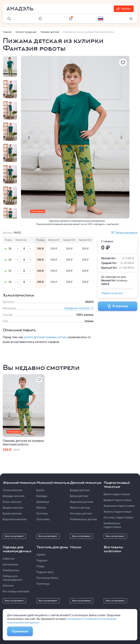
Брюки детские (79, 496)
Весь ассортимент (14, 536)
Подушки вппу (45, 572)
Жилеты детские (80, 508)
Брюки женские (12, 513)
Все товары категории (16, 591)
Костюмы (42, 513)
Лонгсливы (43, 519)
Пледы (41, 566)
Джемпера (43, 502)
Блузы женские (12, 502)
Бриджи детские (80, 490)
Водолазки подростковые (119, 506)
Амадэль (20, 9)
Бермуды (42, 496)
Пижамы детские (50, 32)
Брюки (40, 490)
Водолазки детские (82, 502)
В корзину (118, 306)
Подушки (42, 560)
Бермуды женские (14, 496)
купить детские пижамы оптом (45, 337)
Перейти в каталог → (114, 293)
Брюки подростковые (117, 494)
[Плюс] (30, 249)
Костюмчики (10, 564)
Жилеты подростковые (118, 512)
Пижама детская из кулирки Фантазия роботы (23, 442)
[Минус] (18, 249)
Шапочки (8, 586)
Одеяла (41, 555)
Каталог (124, 9)
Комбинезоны (11, 570)
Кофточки (9, 559)
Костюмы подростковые (119, 517)
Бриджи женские (13, 508)
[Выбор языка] (101, 19)
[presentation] (29, 138)
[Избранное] (123, 62)
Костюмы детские (81, 513)
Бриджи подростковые (117, 500)
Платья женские (13, 490)
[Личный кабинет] (40, 19)
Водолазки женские (15, 519)
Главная (7, 32)
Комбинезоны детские (83, 519)
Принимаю (20, 631)
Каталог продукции (26, 32)
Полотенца (43, 584)
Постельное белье (47, 578)
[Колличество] (24, 249)
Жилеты (41, 508)
